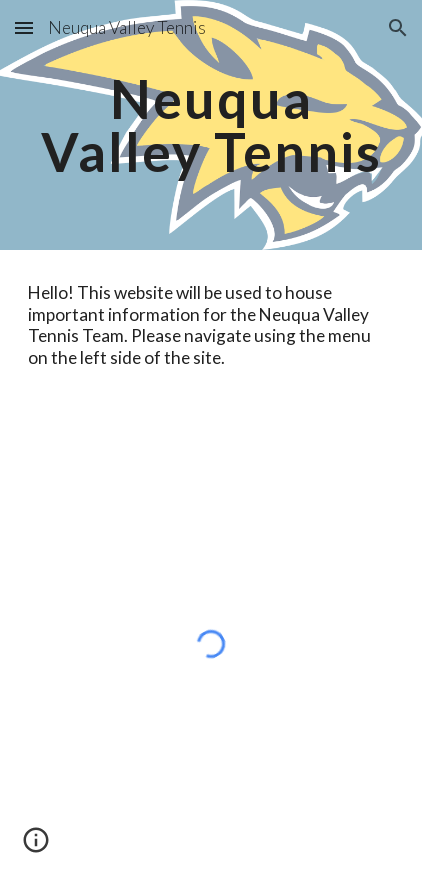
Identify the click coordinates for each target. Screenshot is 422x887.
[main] (210, 125)
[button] (24, 27)
